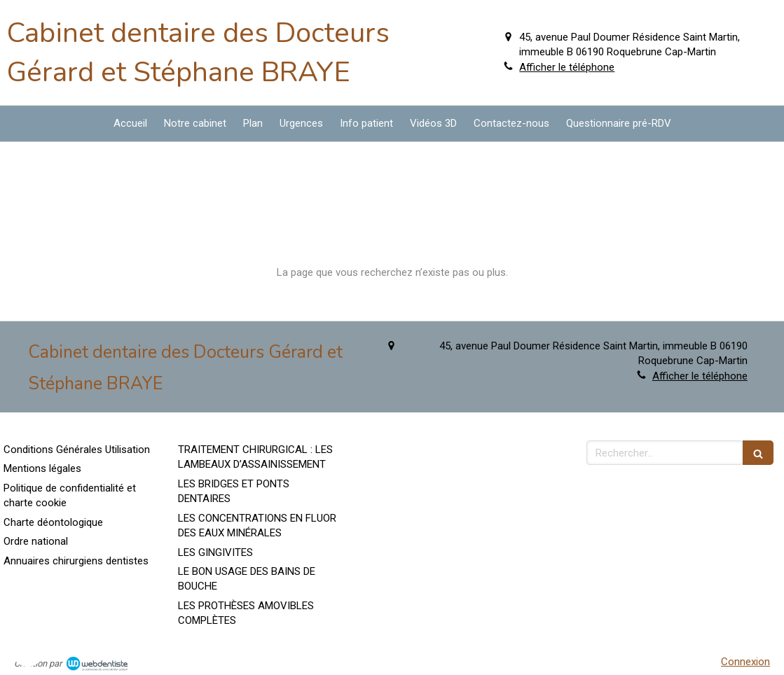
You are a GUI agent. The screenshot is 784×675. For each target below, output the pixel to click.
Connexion (745, 662)
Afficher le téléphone (567, 67)
